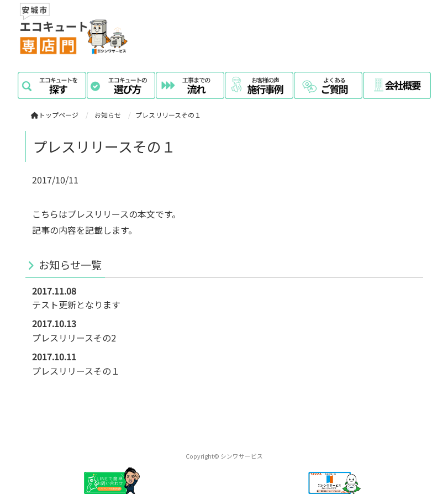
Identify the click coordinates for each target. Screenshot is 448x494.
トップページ (55, 115)
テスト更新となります (76, 304)
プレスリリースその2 (74, 338)
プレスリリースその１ (76, 371)
